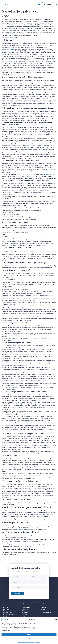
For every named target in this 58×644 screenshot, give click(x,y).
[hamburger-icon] (39, 4)
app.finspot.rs (8, 37)
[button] (56, 620)
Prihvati (29, 634)
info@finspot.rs (9, 49)
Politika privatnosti (30, 642)
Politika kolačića (22, 642)
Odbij (29, 639)
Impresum (37, 642)
